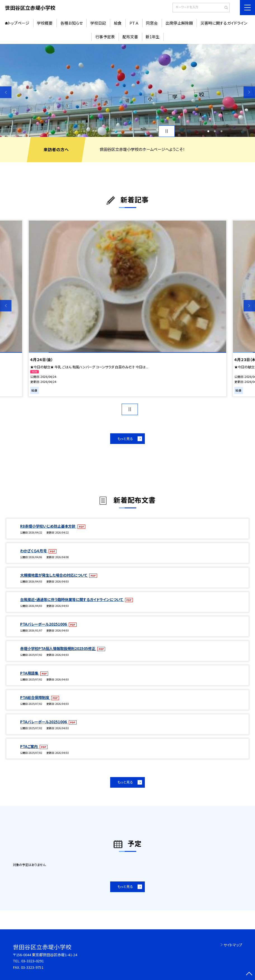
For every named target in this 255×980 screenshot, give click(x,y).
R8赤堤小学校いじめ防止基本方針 (48, 526)
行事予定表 (105, 37)
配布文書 (130, 37)
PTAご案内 (29, 746)
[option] (127, 91)
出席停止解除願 (179, 23)
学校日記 (98, 23)
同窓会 (152, 23)
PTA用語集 (30, 673)
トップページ (19, 23)
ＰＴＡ (134, 23)
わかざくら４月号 (34, 551)
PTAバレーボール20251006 (44, 624)
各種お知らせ (72, 23)
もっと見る (125, 439)
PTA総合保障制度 (35, 697)
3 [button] (221, 131)
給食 (118, 23)
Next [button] (249, 92)
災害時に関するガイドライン (224, 23)
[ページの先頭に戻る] (249, 974)
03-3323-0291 (32, 961)
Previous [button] (6, 92)
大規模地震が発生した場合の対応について (54, 575)
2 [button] (215, 131)
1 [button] (208, 131)
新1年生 (153, 37)
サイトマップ (233, 945)
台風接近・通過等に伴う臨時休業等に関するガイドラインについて (72, 599)
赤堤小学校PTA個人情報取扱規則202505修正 (58, 648)
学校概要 (45, 23)
